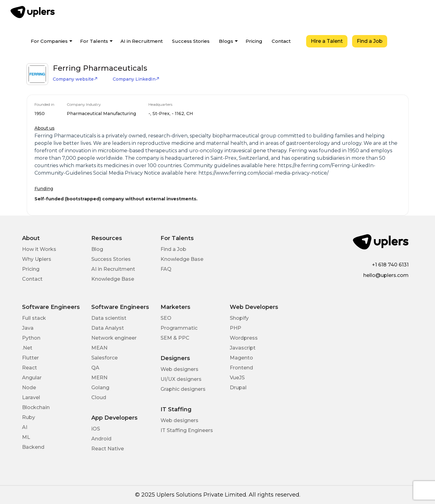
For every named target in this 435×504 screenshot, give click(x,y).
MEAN (99, 348)
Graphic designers (183, 389)
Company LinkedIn (136, 79)
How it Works (39, 249)
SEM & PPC (175, 338)
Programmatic (179, 328)
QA (95, 368)
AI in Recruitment (142, 41)
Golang (100, 388)
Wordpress (244, 338)
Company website (75, 79)
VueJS (237, 378)
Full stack (34, 318)
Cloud (99, 397)
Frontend (241, 368)
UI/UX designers (181, 379)
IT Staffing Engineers (187, 430)
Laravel (31, 397)
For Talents (94, 41)
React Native (108, 449)
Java (28, 328)
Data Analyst (108, 328)
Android (101, 439)
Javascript (243, 348)
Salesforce (104, 358)
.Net (27, 348)
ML (26, 437)
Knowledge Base (113, 279)
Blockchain (36, 407)
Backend (33, 447)
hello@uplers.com (386, 275)
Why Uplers (37, 259)
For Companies (49, 41)
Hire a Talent (327, 41)
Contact (281, 41)
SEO (166, 318)
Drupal (238, 388)
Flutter (30, 358)
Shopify (239, 318)
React (29, 368)
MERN (99, 378)
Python (31, 338)
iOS (96, 429)
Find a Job (370, 41)
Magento (241, 358)
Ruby (29, 417)
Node (29, 388)
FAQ (166, 269)
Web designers (179, 369)
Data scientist (109, 318)
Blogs (226, 41)
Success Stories (191, 41)
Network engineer (114, 338)
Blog (97, 249)
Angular (32, 378)
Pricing (254, 41)
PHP (236, 328)
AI (25, 427)
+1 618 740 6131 (390, 265)
